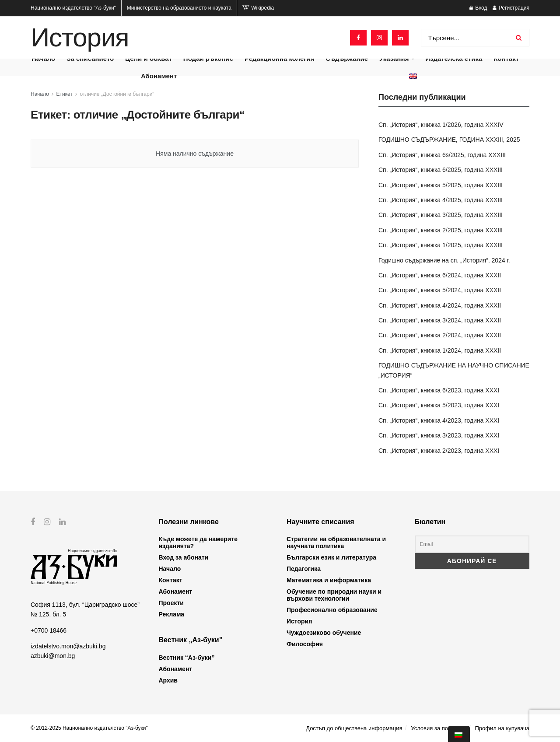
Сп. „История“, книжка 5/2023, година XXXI (439, 405)
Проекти (171, 603)
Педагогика (304, 569)
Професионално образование (332, 610)
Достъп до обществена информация (354, 728)
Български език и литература (331, 557)
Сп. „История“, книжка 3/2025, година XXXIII (441, 215)
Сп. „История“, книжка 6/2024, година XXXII (440, 275)
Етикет (65, 94)
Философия (305, 644)
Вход (478, 8)
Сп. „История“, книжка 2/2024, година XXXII (440, 335)
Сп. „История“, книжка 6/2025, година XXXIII (441, 170)
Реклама (172, 614)
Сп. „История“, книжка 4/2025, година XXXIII (441, 200)
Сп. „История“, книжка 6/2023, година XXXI (439, 390)
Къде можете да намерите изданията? (198, 542)
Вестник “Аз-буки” (187, 658)
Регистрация (511, 8)
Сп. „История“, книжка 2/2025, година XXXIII (441, 230)
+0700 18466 (49, 630)
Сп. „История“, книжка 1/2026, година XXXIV (441, 125)
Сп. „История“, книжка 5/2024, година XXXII (440, 290)
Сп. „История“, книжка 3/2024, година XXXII (440, 320)
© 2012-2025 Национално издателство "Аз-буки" (89, 728)
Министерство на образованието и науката (179, 8)
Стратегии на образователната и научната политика (336, 542)
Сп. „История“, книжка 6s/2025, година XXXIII (442, 155)
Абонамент (159, 76)
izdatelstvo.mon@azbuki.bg (68, 646)
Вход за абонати (184, 557)
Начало (40, 94)
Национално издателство (73, 8)
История (80, 38)
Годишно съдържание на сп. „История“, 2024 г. (444, 260)
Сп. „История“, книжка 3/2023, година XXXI (439, 435)
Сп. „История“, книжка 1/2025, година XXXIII (441, 245)
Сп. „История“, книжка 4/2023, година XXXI (439, 420)
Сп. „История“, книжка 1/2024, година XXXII (440, 350)
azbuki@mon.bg (53, 656)
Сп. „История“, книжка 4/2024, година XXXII (440, 305)
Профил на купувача (502, 728)
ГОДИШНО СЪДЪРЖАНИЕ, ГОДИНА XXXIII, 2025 (449, 140)
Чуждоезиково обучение (324, 633)
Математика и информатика (329, 580)
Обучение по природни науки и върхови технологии (334, 595)
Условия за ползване (438, 728)
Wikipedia (258, 8)
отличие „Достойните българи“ (117, 94)
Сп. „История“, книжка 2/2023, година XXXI (439, 451)
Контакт (171, 580)
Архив (168, 680)
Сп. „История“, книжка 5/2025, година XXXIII (441, 185)
